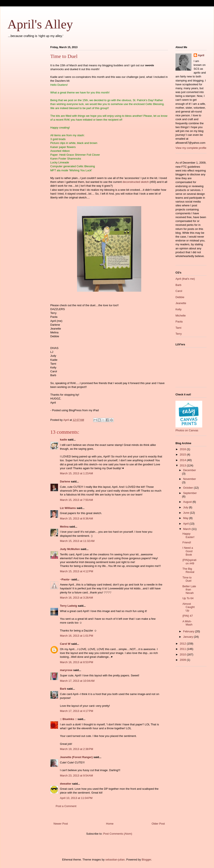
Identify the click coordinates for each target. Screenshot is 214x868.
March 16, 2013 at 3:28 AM (76, 598)
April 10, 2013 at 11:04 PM (76, 798)
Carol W (65, 644)
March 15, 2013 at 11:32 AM (77, 541)
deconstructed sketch (136, 182)
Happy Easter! (188, 535)
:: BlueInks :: (68, 719)
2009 (183, 660)
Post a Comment (66, 806)
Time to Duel (187, 579)
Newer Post (61, 824)
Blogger (146, 860)
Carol (179, 291)
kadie (63, 440)
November (190, 479)
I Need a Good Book (188, 551)
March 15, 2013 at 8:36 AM (76, 518)
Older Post (158, 824)
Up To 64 (188, 598)
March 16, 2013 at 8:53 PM (77, 662)
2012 (183, 644)
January (189, 637)
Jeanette (181, 303)
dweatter (66, 784)
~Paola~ (65, 579)
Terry (179, 334)
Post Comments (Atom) (118, 834)
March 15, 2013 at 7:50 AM (76, 500)
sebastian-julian (115, 860)
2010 (183, 654)
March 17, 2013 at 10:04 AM (77, 681)
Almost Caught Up (188, 607)
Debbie (180, 297)
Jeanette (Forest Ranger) (77, 757)
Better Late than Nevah (189, 590)
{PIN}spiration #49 (189, 562)
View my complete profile (191, 148)
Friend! (187, 542)
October (189, 488)
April (201, 55)
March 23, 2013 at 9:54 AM (76, 776)
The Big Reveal (188, 570)
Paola (179, 322)
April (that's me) (185, 279)
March (187, 529)
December (190, 470)
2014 (183, 460)
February (189, 631)
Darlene (65, 481)
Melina (64, 527)
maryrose (66, 670)
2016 (183, 449)
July (186, 507)
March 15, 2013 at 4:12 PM (77, 571)
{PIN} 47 (187, 616)
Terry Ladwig (68, 606)
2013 (183, 465)
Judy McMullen (70, 549)
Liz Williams (68, 508)
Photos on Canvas (187, 430)
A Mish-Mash (187, 623)
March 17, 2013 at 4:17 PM (77, 711)
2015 (183, 455)
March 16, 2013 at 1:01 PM (77, 636)
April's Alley (40, 24)
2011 (183, 649)
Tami (178, 328)
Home (110, 824)
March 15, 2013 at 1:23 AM (76, 473)
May (186, 518)
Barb (63, 689)
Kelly (178, 309)
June (187, 513)
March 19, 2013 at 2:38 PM (77, 749)
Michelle (181, 316)
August (188, 502)
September (190, 493)
